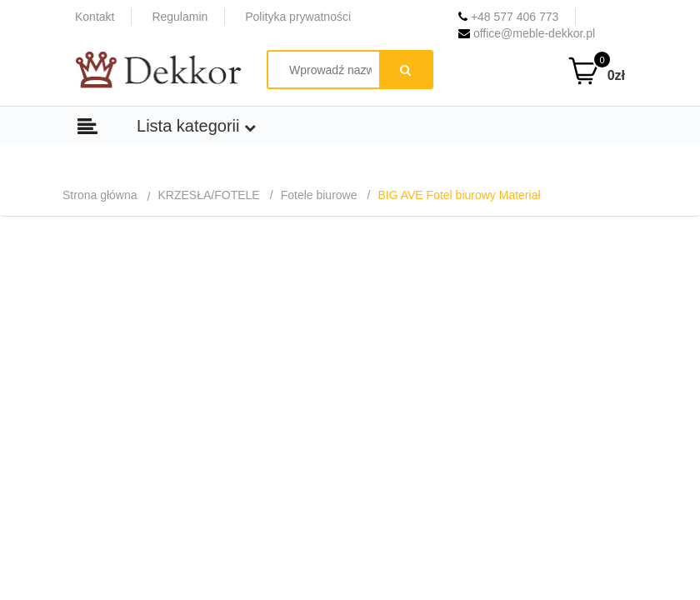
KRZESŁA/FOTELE (209, 195)
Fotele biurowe (319, 195)
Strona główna (100, 195)
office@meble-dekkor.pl (527, 33)
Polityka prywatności (298, 17)
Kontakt (95, 17)
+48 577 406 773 (508, 17)
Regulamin (180, 17)
